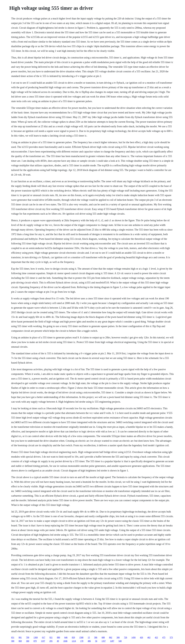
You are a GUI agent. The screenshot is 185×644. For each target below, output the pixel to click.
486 (89, 641)
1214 (74, 641)
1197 (43, 641)
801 (20, 637)
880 (58, 637)
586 (96, 637)
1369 (36, 637)
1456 (133, 637)
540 (120, 641)
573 (171, 637)
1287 (112, 641)
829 (73, 637)
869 (20, 641)
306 (118, 637)
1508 (81, 637)
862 (111, 637)
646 (66, 637)
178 (82, 641)
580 (13, 641)
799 (28, 637)
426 (141, 637)
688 (103, 637)
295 (51, 641)
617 (44, 637)
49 (58, 641)
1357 (104, 641)
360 (28, 641)
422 (156, 637)
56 (96, 641)
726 (126, 637)
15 (89, 637)
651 (13, 637)
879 (35, 641)
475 (164, 637)
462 (149, 637)
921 (51, 637)
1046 (65, 641)
